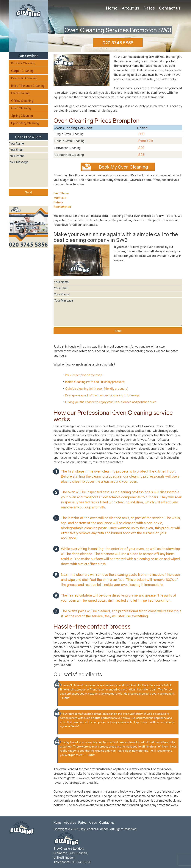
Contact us (170, 8)
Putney (58, 202)
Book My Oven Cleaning (123, 167)
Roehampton (62, 207)
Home (112, 8)
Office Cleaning (22, 101)
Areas (93, 823)
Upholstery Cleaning (25, 123)
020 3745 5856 (118, 43)
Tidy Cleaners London (94, 829)
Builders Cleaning (23, 63)
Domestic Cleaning (24, 78)
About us (130, 8)
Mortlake (60, 198)
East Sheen (61, 193)
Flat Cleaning (20, 93)
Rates (149, 8)
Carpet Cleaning (22, 71)
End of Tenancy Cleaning (28, 86)
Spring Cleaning (22, 116)
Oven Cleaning (21, 108)
